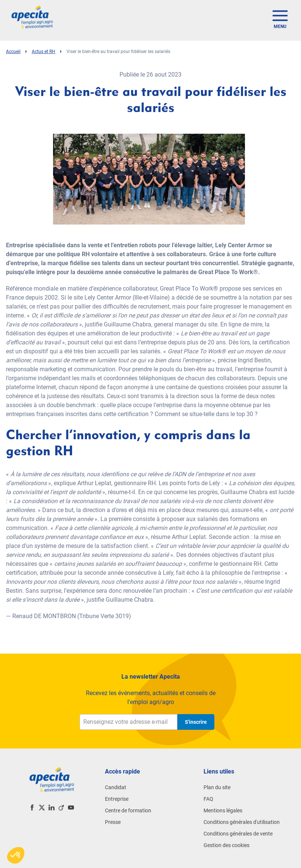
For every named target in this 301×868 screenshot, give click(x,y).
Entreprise (117, 799)
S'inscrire (196, 722)
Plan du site (217, 787)
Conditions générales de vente (238, 834)
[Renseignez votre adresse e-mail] (128, 722)
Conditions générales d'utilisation (242, 822)
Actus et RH (44, 52)
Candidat (116, 787)
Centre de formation (128, 810)
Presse (113, 822)
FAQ (208, 799)
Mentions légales (223, 810)
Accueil (13, 52)
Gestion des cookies (226, 845)
